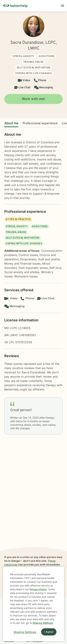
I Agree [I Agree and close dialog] (49, 632)
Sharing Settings (43, 623)
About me (11, 123)
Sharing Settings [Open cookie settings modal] (25, 632)
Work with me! (33, 99)
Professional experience (40, 123)
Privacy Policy (38, 589)
